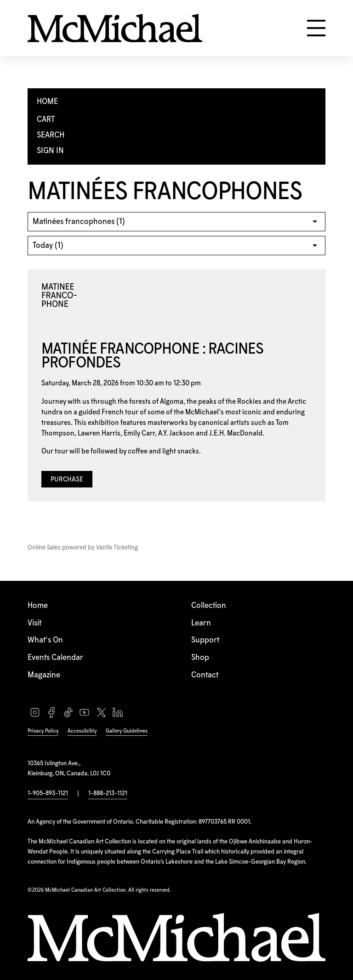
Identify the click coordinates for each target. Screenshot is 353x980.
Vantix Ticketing (117, 548)
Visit (34, 623)
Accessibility (82, 731)
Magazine (44, 675)
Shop (200, 658)
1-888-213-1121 (108, 793)
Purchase (67, 480)
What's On (45, 640)
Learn (201, 623)
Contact (205, 675)
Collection (209, 606)
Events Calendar (55, 658)
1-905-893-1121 (48, 793)
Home (38, 606)
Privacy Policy (43, 731)
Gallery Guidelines (127, 731)
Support (205, 640)
